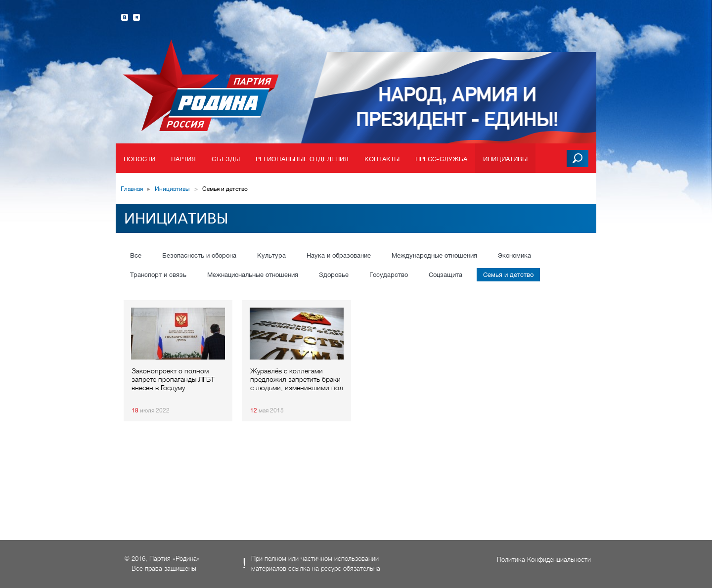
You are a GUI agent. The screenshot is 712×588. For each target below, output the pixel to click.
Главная (132, 189)
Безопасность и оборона (199, 255)
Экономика (514, 255)
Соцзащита (445, 275)
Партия (184, 159)
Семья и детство (508, 275)
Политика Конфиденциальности (544, 560)
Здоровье (334, 275)
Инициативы (505, 159)
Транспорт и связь (158, 275)
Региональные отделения (302, 159)
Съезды (226, 159)
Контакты (382, 159)
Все (136, 255)
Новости (139, 159)
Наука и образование (339, 255)
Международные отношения (434, 255)
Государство (389, 275)
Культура (271, 255)
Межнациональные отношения (253, 275)
